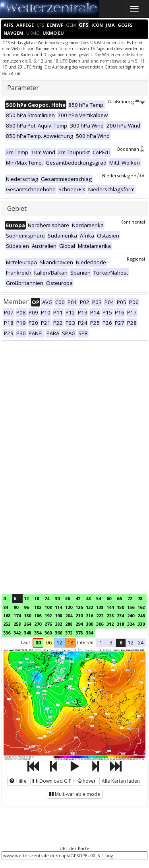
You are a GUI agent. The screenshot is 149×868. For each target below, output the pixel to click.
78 (140, 598)
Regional (136, 259)
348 (27, 633)
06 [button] (49, 643)
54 (99, 598)
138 (100, 607)
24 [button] (141, 643)
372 (69, 633)
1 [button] (101, 643)
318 (120, 624)
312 (110, 624)
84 (6, 607)
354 (38, 633)
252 (7, 624)
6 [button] (121, 643)
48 (88, 598)
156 (131, 607)
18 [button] (70, 643)
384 (89, 633)
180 (27, 616)
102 (38, 607)
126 (79, 607)
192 (48, 616)
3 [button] (111, 643)
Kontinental (133, 222)
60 (109, 598)
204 (69, 616)
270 (38, 624)
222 (100, 616)
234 (120, 616)
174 (17, 616)
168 (7, 616)
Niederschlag (124, 176)
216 (89, 616)
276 (48, 624)
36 (68, 598)
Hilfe (18, 781)
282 (58, 624)
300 (89, 624)
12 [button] (60, 643)
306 (100, 624)
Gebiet (17, 208)
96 (26, 607)
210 (79, 616)
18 (37, 598)
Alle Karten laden (121, 781)
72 (130, 598)
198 (58, 616)
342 (17, 633)
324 (131, 624)
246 (141, 616)
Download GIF (52, 781)
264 (27, 624)
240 (131, 616)
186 (38, 616)
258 (17, 624)
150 (120, 607)
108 (48, 607)
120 (69, 607)
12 (26, 598)
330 (141, 624)
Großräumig (126, 101)
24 (47, 598)
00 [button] (38, 643)
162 (141, 607)
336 (7, 633)
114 (58, 607)
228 (110, 616)
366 (58, 633)
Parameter (23, 88)
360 (48, 633)
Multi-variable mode (75, 794)
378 (79, 633)
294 (79, 624)
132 (89, 607)
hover (86, 781)
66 (119, 598)
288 (69, 624)
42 (78, 598)
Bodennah (131, 149)
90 (16, 607)
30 (57, 598)
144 (110, 607)
